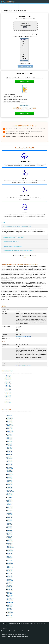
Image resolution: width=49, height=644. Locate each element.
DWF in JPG (10, 429)
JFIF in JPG (10, 487)
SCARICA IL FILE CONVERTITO (25, 66)
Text (23, 52)
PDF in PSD (8, 402)
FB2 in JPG (10, 610)
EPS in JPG (10, 589)
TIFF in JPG (10, 440)
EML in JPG (10, 482)
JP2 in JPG (10, 443)
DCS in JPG (10, 421)
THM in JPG (10, 473)
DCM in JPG (10, 450)
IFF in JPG (10, 467)
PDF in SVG (8, 397)
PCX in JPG (10, 523)
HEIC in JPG (10, 508)
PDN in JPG (10, 489)
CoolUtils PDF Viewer (20, 332)
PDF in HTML (8, 381)
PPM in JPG (10, 442)
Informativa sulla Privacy (12, 635)
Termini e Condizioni (22, 635)
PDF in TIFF (8, 377)
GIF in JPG (10, 505)
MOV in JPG (10, 573)
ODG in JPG (10, 512)
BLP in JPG (10, 477)
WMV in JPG (10, 569)
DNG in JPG (10, 552)
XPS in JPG (10, 470)
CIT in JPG (10, 449)
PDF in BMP (8, 390)
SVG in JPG (10, 463)
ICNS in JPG (10, 464)
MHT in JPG (10, 486)
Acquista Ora (24, 82)
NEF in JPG (10, 553)
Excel (23, 48)
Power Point (24, 58)
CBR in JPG (10, 605)
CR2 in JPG (10, 558)
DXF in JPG (10, 452)
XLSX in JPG (10, 419)
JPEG (23, 44)
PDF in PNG (8, 375)
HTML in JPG (10, 430)
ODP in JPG (10, 559)
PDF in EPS (8, 398)
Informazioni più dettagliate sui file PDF (23, 336)
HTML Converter (33, 623)
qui (26, 218)
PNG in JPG (10, 437)
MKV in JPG (10, 572)
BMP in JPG (10, 439)
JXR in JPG (10, 446)
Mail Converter (20, 623)
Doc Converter (26, 623)
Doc (23, 46)
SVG (23, 56)
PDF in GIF (8, 391)
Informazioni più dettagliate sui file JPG (23, 365)
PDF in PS (8, 400)
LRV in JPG (10, 490)
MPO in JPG (10, 495)
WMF (23, 54)
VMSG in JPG (10, 601)
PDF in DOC (8, 378)
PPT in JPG (10, 562)
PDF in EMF (8, 394)
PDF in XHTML (9, 384)
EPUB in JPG (10, 603)
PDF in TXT (8, 382)
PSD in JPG (10, 543)
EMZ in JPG (10, 447)
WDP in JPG (10, 457)
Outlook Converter (12, 623)
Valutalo (24, 257)
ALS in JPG (10, 444)
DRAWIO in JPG (11, 492)
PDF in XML (8, 388)
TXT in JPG (10, 434)
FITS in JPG (10, 466)
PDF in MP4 (8, 385)
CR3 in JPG (10, 456)
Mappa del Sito (4, 635)
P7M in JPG (10, 485)
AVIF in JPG (10, 510)
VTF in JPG (10, 420)
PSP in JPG (10, 454)
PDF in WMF (8, 392)
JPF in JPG (10, 476)
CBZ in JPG (10, 604)
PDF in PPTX (8, 395)
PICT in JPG (10, 522)
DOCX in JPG (10, 472)
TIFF (23, 42)
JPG (23, 61)
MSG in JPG (10, 483)
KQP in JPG (10, 460)
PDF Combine (9, 625)
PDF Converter (5, 623)
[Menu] (47, 2)
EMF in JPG (10, 502)
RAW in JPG (10, 555)
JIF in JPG (9, 493)
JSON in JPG (10, 433)
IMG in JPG (10, 427)
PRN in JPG (10, 436)
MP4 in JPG (10, 424)
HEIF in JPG (10, 509)
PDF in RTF (8, 401)
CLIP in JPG (10, 479)
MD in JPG (10, 607)
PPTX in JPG (10, 563)
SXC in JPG (10, 608)
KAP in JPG (10, 459)
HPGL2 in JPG (10, 474)
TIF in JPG (10, 499)
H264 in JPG (10, 423)
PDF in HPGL (8, 387)
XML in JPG (10, 417)
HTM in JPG (10, 597)
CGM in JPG (10, 462)
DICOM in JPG (10, 426)
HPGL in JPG (10, 469)
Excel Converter (40, 623)
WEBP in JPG (10, 542)
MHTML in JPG (10, 431)
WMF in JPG (10, 503)
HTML (23, 50)
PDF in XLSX (8, 380)
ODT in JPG (10, 453)
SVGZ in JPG (10, 551)
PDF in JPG (10, 416)
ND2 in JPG (10, 480)
